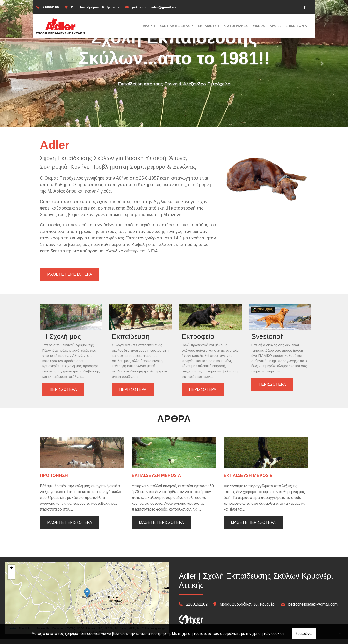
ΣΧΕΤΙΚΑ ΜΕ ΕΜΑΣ (175, 26)
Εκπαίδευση (208, 26)
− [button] (11, 581)
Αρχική (149, 26)
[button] (26, 63)
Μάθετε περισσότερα (70, 527)
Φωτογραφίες (236, 26)
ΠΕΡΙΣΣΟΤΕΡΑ (63, 395)
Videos (259, 26)
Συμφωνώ (304, 633)
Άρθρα (275, 26)
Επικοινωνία (296, 26)
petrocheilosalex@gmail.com (155, 7)
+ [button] (11, 573)
